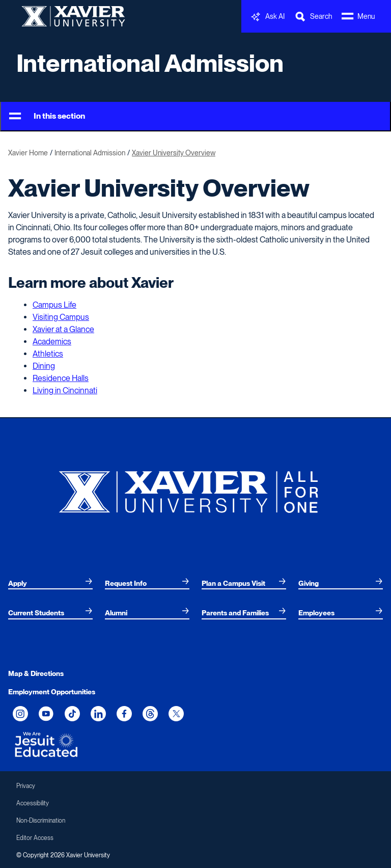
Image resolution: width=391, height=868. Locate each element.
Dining (44, 366)
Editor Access (35, 838)
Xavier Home (28, 153)
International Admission (150, 63)
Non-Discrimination (41, 821)
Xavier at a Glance (63, 329)
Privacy (26, 786)
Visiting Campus (61, 317)
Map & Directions (36, 673)
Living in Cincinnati (65, 390)
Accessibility (33, 803)
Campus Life (54, 305)
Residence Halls (61, 378)
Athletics (48, 354)
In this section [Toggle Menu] (47, 116)
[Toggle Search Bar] (313, 17)
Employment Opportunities (52, 692)
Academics (52, 342)
